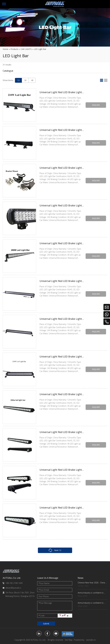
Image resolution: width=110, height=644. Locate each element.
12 (18, 80)
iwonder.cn (91, 640)
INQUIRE (96, 105)
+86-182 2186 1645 (14, 583)
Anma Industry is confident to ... (91, 593)
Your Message (45, 603)
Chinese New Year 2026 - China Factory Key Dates (92, 583)
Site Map (69, 640)
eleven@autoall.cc (13, 588)
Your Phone (44, 596)
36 (25, 80)
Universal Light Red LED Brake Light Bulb (62, 92)
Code (42, 616)
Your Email (44, 590)
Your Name (44, 583)
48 (32, 80)
